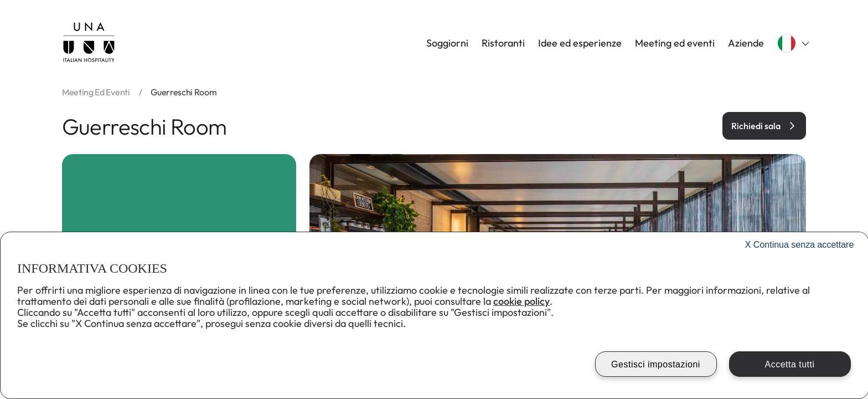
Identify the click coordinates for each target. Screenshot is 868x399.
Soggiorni (447, 43)
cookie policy (521, 301)
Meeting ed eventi (675, 43)
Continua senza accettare (800, 245)
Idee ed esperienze (580, 43)
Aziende (746, 43)
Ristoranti (503, 43)
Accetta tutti (789, 364)
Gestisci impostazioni (656, 364)
